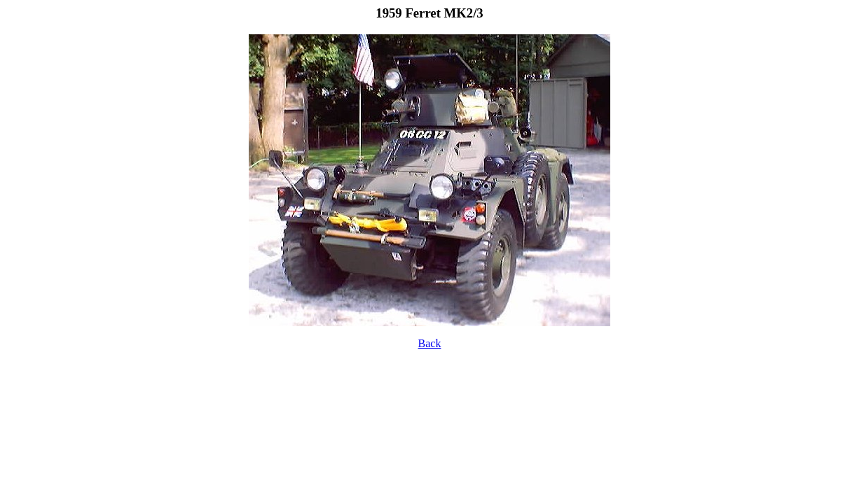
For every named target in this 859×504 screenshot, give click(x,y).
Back (430, 343)
